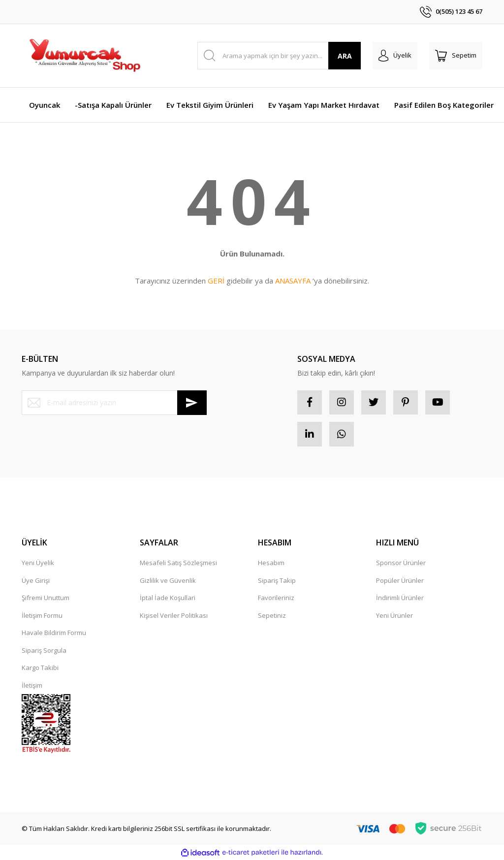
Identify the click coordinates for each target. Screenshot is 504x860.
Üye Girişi (36, 580)
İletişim (32, 685)
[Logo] (84, 56)
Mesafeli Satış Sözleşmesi (178, 563)
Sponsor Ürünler (401, 563)
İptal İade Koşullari (168, 598)
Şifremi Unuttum (46, 598)
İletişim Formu (42, 615)
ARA (345, 56)
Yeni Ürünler (394, 615)
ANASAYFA (293, 281)
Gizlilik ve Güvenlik (168, 580)
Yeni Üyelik (38, 563)
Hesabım (271, 563)
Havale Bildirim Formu (54, 633)
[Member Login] (395, 56)
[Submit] (192, 403)
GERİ (216, 281)
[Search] (279, 56)
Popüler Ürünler (400, 580)
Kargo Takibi (40, 668)
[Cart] (456, 56)
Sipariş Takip (277, 580)
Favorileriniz (276, 598)
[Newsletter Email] (114, 403)
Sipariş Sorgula (44, 650)
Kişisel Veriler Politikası (174, 615)
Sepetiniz (272, 615)
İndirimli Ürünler (400, 598)
